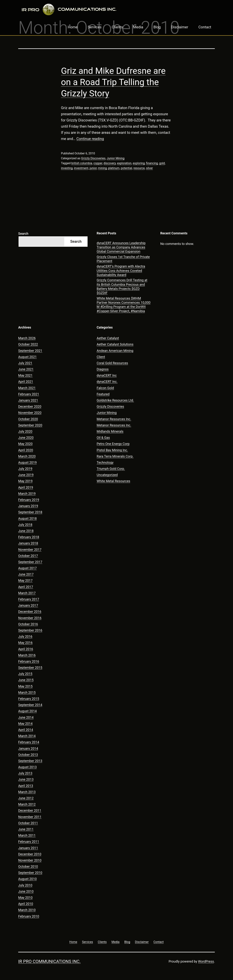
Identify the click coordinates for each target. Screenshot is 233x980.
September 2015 (30, 668)
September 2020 (30, 425)
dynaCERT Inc (107, 375)
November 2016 (30, 618)
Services (95, 27)
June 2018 (26, 531)
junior (93, 168)
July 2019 (25, 469)
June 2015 (26, 680)
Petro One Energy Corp (113, 444)
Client (101, 357)
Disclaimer (179, 27)
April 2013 (26, 786)
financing (152, 163)
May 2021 (25, 375)
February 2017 (29, 599)
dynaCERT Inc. (107, 382)
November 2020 (30, 413)
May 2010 (25, 898)
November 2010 (30, 860)
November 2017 (30, 550)
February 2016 (29, 661)
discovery (110, 163)
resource (139, 168)
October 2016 (28, 624)
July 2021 (25, 363)
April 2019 (26, 487)
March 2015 (27, 692)
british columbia (82, 163)
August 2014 (27, 711)
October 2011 (28, 823)
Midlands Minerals (110, 431)
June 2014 (26, 717)
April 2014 (26, 730)
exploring (139, 163)
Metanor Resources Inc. (114, 419)
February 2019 (29, 500)
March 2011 (27, 835)
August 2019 (27, 462)
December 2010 (30, 854)
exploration (124, 163)
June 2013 (26, 779)
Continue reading (90, 139)
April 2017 (26, 587)
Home (73, 27)
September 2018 (30, 512)
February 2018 (29, 537)
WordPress (206, 961)
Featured (103, 394)
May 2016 (25, 643)
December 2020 (30, 406)
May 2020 (25, 444)
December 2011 (30, 810)
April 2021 (26, 382)
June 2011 (26, 829)
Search (23, 234)
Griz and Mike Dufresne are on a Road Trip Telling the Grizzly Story (113, 82)
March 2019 (27, 494)
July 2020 (25, 431)
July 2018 (25, 525)
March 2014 (27, 736)
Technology (105, 462)
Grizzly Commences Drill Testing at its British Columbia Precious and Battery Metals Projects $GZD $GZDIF (122, 286)
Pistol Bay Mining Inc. (112, 450)
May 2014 (25, 724)
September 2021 (30, 351)
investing (67, 168)
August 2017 (27, 568)
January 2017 (28, 605)
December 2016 (30, 612)
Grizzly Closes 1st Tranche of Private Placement (123, 259)
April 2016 (26, 649)
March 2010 (27, 910)
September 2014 (30, 705)
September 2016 (30, 630)
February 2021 (29, 394)
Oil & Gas (103, 438)
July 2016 (25, 636)
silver (149, 168)
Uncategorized (107, 475)
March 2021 (27, 388)
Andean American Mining (115, 351)
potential (126, 168)
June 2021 (26, 369)
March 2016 (27, 655)
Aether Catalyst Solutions (115, 344)
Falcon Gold (105, 388)
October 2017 (28, 556)
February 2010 (29, 916)
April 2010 (26, 904)
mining (102, 168)
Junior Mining (115, 158)
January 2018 (28, 543)
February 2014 (29, 742)
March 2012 (27, 804)
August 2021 (27, 357)
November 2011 (30, 817)
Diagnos (103, 369)
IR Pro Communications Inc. (49, 961)
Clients (117, 27)
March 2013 (27, 792)
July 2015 (25, 674)
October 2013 (28, 755)
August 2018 (27, 518)
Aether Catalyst (108, 338)
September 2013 (30, 761)
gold (162, 163)
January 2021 (28, 400)
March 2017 (27, 593)
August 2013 (27, 767)
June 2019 (26, 475)
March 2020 (27, 456)
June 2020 (26, 438)
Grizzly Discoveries (93, 158)
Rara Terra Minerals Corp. (115, 456)
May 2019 (25, 481)
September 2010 (30, 873)
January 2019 (28, 506)
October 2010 (28, 866)
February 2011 (29, 842)
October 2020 (28, 419)
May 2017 (25, 580)
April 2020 (26, 450)
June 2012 (26, 798)
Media (138, 27)
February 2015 (29, 699)
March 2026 (27, 338)
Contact (205, 27)
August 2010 (27, 879)
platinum (114, 168)
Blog (157, 27)
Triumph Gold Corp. (111, 469)
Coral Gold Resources (112, 363)
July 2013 (25, 773)
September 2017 (30, 562)
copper (98, 163)
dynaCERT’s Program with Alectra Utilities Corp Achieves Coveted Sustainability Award (121, 271)
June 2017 (26, 574)
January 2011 (28, 848)
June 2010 (26, 891)
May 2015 (25, 686)
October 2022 (28, 344)
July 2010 (25, 885)
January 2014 (28, 748)
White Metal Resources (113, 481)
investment (81, 168)
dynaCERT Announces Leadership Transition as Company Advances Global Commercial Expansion (121, 247)
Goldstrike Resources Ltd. (115, 400)
